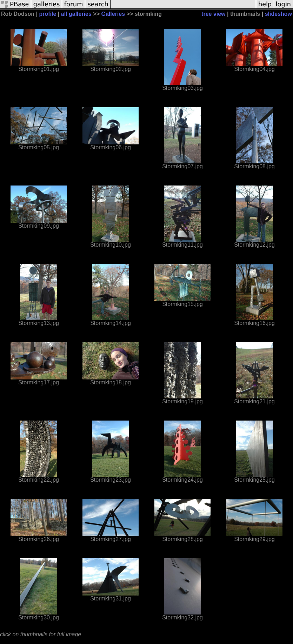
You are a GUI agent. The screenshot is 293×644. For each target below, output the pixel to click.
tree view (213, 14)
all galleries (76, 14)
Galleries (113, 14)
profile (48, 14)
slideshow (278, 14)
